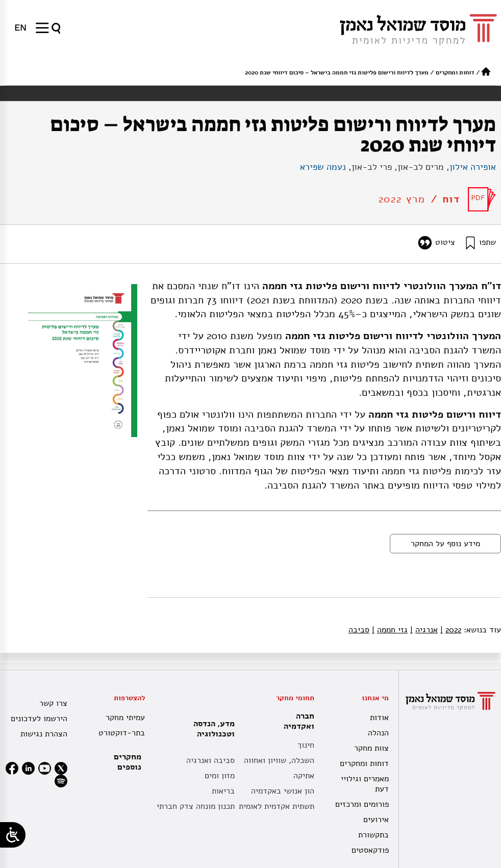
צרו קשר (53, 703)
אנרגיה (424, 630)
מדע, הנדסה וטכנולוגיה (211, 729)
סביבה (359, 630)
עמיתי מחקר (125, 718)
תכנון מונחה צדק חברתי (196, 806)
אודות (379, 718)
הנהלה (378, 733)
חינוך (306, 745)
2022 (451, 630)
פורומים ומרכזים (362, 804)
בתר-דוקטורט (122, 733)
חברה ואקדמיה (296, 721)
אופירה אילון (473, 167)
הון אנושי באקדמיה (283, 791)
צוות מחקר (371, 748)
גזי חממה (390, 630)
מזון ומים (220, 776)
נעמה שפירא (323, 167)
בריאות (223, 791)
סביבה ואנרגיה (210, 760)
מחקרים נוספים (128, 762)
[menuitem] (20, 28)
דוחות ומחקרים (455, 72)
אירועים (376, 820)
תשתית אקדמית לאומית (277, 806)
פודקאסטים (370, 850)
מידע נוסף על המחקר (445, 544)
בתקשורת (373, 835)
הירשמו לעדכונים (39, 719)
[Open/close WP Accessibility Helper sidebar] (13, 835)
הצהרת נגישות (44, 734)
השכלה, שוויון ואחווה (279, 760)
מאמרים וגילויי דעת (365, 784)
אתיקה (304, 776)
